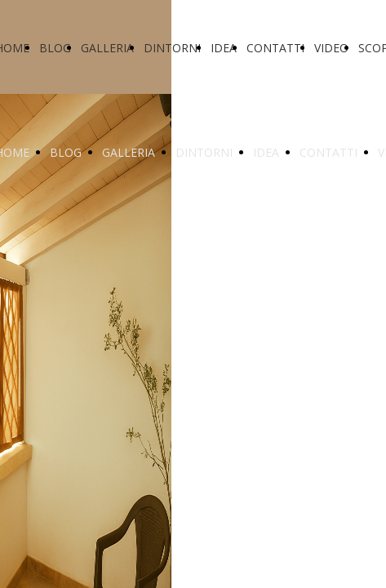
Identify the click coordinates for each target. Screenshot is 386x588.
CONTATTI (275, 48)
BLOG (55, 48)
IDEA (224, 48)
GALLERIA (107, 48)
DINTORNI (172, 48)
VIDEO (331, 48)
